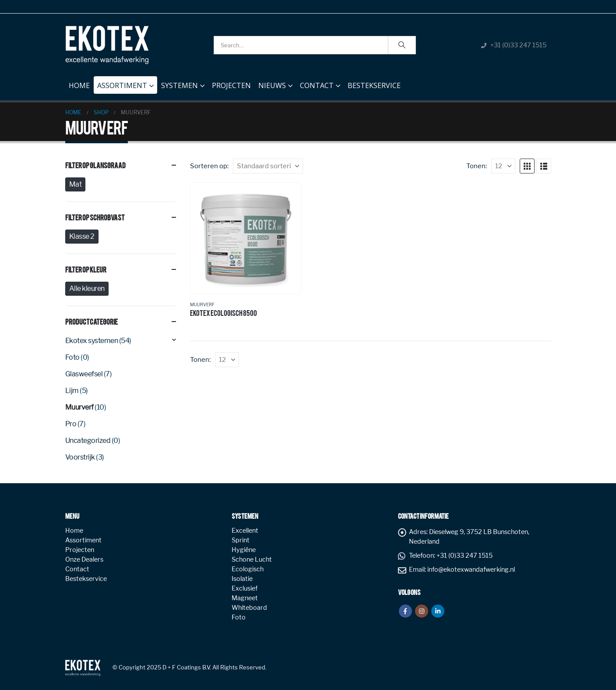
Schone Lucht (252, 559)
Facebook (405, 611)
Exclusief (245, 588)
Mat (76, 184)
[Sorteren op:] (268, 166)
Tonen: (477, 166)
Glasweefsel (84, 374)
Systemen (180, 85)
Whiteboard (249, 608)
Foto (72, 357)
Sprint (241, 540)
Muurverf (202, 304)
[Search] (402, 45)
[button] (527, 166)
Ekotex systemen (92, 341)
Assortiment (122, 85)
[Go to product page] (245, 238)
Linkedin (438, 611)
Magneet (245, 598)
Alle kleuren (87, 288)
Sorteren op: (209, 166)
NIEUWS (272, 85)
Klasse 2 (82, 236)
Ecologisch (248, 569)
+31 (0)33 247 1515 (518, 45)
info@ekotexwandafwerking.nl (471, 570)
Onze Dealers (84, 559)
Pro (71, 424)
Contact (317, 85)
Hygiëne (244, 550)
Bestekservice (374, 85)
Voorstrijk (80, 457)
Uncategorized (88, 441)
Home (79, 83)
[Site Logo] (107, 45)
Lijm (72, 391)
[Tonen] (503, 166)
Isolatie (242, 579)
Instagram (422, 611)
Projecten (231, 85)
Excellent (245, 531)
